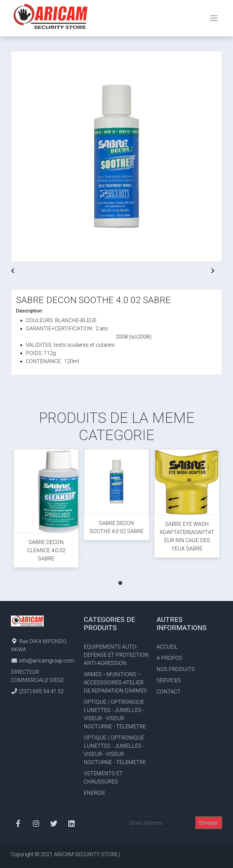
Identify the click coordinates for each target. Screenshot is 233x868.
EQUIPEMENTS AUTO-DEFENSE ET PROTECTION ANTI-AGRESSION (116, 655)
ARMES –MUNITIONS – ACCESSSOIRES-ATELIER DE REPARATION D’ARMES (115, 682)
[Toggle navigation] (214, 18)
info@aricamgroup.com (47, 661)
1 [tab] (120, 577)
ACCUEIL (167, 647)
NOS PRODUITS (176, 669)
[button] (13, 271)
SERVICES (169, 680)
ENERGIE (95, 793)
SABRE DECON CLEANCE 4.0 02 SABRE (46, 550)
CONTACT (169, 691)
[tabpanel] (46, 509)
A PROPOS (169, 658)
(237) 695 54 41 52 (41, 691)
